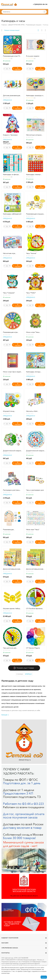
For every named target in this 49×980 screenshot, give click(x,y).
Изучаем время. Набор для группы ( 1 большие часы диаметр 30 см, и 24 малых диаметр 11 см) (12, 609)
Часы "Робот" (31, 293)
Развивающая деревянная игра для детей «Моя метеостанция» (11, 530)
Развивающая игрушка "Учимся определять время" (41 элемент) (35, 214)
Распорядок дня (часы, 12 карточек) (11, 490)
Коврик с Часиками (10, 135)
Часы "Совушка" (9, 293)
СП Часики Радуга (33, 648)
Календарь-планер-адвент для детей (34, 175)
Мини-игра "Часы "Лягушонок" (33, 332)
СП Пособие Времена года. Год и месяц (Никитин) (34, 609)
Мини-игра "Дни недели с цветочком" (12, 372)
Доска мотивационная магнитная (12, 569)
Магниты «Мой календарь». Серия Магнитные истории (34, 411)
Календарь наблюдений (12, 214)
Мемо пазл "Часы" (33, 530)
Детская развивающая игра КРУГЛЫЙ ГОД (12, 96)
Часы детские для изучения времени (10, 648)
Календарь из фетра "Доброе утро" (11, 175)
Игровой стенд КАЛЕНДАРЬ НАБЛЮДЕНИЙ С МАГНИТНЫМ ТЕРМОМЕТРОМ (10, 411)
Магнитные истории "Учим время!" (34, 135)
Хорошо (44, 977)
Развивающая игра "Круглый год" (10, 332)
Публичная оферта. (29, 966)
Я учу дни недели (33, 56)
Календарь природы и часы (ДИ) (35, 96)
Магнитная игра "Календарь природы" (11, 253)
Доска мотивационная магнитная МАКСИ (35, 569)
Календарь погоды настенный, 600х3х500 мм (35, 372)
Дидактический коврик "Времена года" (35, 451)
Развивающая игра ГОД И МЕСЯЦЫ (12, 56)
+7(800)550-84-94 (40, 4)
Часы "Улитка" (31, 253)
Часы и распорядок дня (35, 490)
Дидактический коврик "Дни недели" (12, 451)
